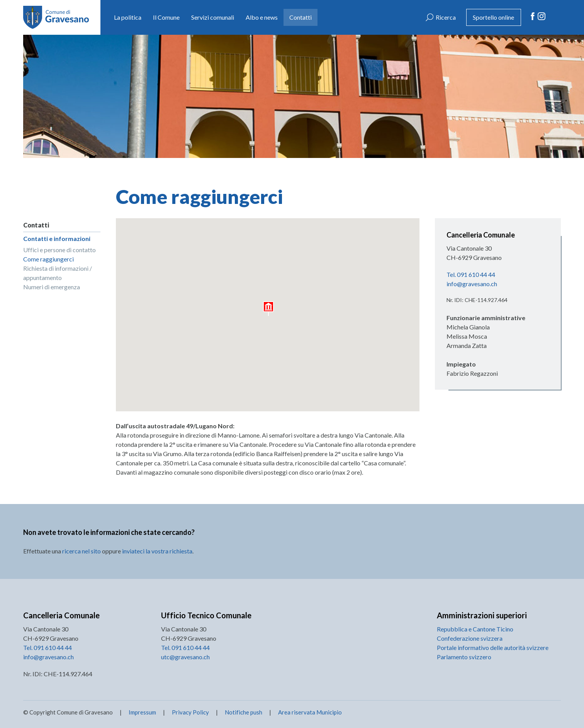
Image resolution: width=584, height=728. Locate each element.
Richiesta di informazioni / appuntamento (58, 273)
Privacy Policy (190, 712)
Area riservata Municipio (309, 712)
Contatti (300, 17)
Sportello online (493, 17)
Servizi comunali (213, 17)
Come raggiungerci (48, 259)
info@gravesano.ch (472, 284)
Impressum (142, 712)
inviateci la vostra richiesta (157, 551)
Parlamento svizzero (464, 657)
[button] (269, 309)
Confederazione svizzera (470, 638)
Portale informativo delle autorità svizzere (493, 647)
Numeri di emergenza (52, 287)
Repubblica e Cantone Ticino (475, 629)
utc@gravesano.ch (185, 657)
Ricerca (446, 17)
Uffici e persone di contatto (59, 250)
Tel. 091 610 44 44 (471, 274)
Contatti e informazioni (57, 238)
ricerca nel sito (81, 551)
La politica (128, 17)
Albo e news (262, 17)
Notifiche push (243, 712)
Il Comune (166, 17)
